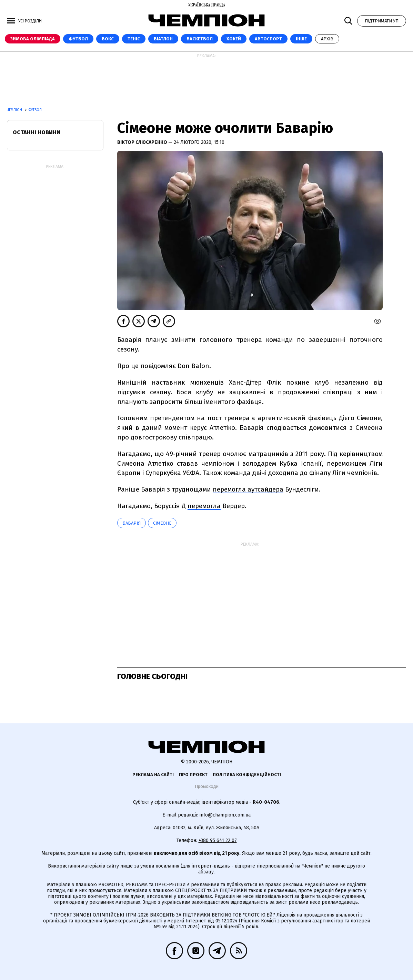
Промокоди (207, 786)
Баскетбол (200, 39)
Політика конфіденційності (247, 775)
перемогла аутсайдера (248, 489)
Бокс (108, 39)
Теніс (134, 39)
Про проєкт (193, 775)
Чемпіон (15, 110)
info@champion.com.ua (225, 815)
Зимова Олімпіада (33, 39)
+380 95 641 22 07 (218, 840)
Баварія (132, 523)
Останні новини (37, 132)
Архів (327, 39)
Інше (301, 39)
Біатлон (163, 39)
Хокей (234, 39)
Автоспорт (268, 39)
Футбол (78, 39)
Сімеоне (162, 523)
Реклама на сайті (153, 775)
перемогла (204, 506)
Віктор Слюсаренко (143, 142)
